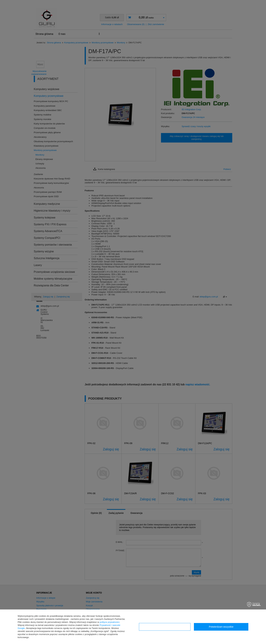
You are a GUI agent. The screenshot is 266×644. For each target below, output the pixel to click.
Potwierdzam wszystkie (221, 627)
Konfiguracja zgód (165, 627)
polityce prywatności (109, 622)
